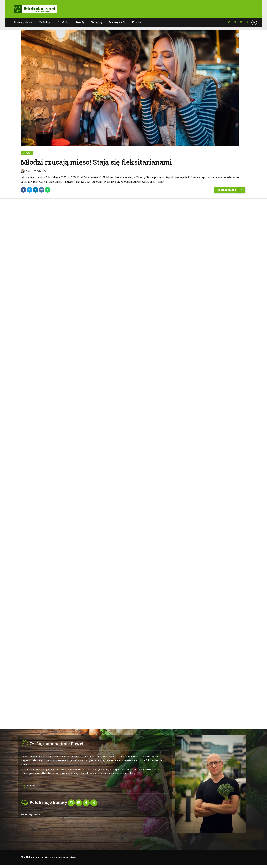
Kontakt (137, 22)
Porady (80, 22)
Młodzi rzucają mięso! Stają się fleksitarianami (96, 162)
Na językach (117, 22)
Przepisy (97, 22)
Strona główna (23, 22)
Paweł (26, 172)
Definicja (45, 22)
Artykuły (63, 22)
